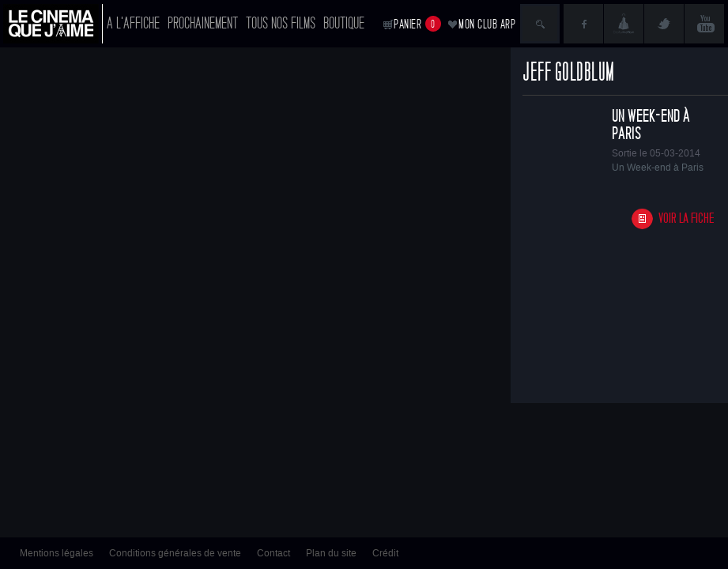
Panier (417, 24)
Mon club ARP (487, 24)
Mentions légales (57, 553)
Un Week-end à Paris (651, 125)
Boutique (344, 23)
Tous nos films (281, 23)
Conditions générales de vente (175, 553)
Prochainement (203, 23)
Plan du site (331, 553)
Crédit (385, 553)
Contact (273, 553)
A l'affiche (133, 23)
